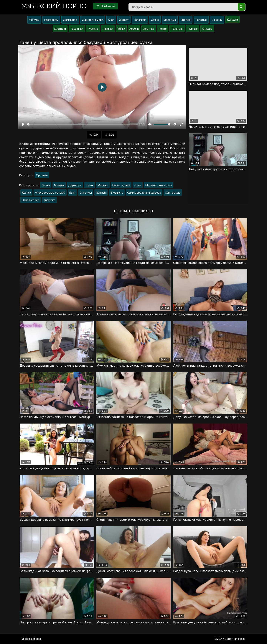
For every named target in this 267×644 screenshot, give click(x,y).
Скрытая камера (93, 20)
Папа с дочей (121, 185)
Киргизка (49, 200)
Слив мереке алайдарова (144, 193)
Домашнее (70, 20)
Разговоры (51, 20)
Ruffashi (101, 193)
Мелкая (59, 185)
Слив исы (86, 193)
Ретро (163, 29)
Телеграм (140, 20)
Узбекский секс (32, 639)
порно (54, 6)
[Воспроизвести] (23, 124)
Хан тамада (173, 193)
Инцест (124, 20)
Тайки (121, 29)
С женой (217, 20)
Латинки (108, 29)
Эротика (149, 29)
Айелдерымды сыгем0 (50, 193)
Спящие (207, 29)
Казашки (233, 20)
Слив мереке (31, 200)
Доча (138, 185)
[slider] (82, 124)
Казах (89, 185)
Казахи (26, 193)
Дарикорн (75, 185)
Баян (72, 193)
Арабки (134, 29)
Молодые (170, 20)
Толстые (201, 20)
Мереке (103, 185)
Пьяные (193, 29)
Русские (93, 29)
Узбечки (34, 20)
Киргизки (60, 29)
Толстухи (177, 29)
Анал (111, 20)
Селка (46, 185)
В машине (117, 193)
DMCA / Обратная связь (230, 639)
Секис (155, 20)
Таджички (77, 29)
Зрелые (186, 20)
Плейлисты (106, 6)
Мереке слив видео (158, 185)
